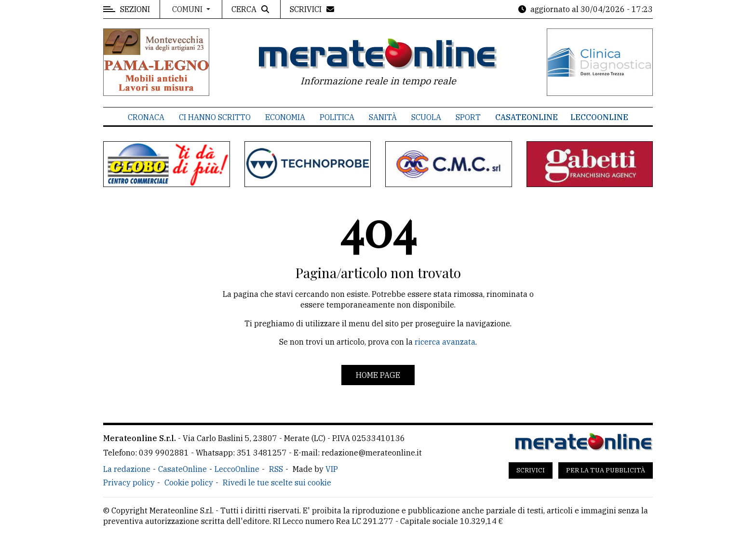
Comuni (188, 9)
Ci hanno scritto (215, 117)
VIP (332, 469)
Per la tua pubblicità (606, 470)
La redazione (127, 469)
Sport (468, 117)
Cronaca (146, 117)
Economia (285, 117)
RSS (276, 469)
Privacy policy (129, 483)
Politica (337, 117)
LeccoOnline (599, 117)
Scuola (426, 117)
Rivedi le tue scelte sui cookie (277, 483)
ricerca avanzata (445, 342)
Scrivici (531, 470)
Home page (378, 375)
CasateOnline (526, 117)
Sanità (383, 117)
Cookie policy (189, 483)
